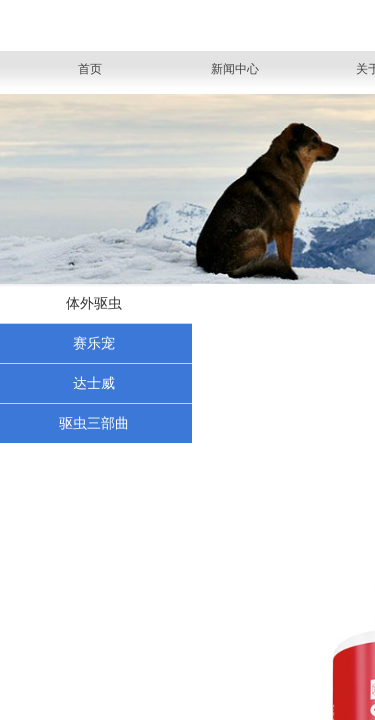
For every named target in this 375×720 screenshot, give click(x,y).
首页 (90, 69)
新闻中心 (235, 69)
